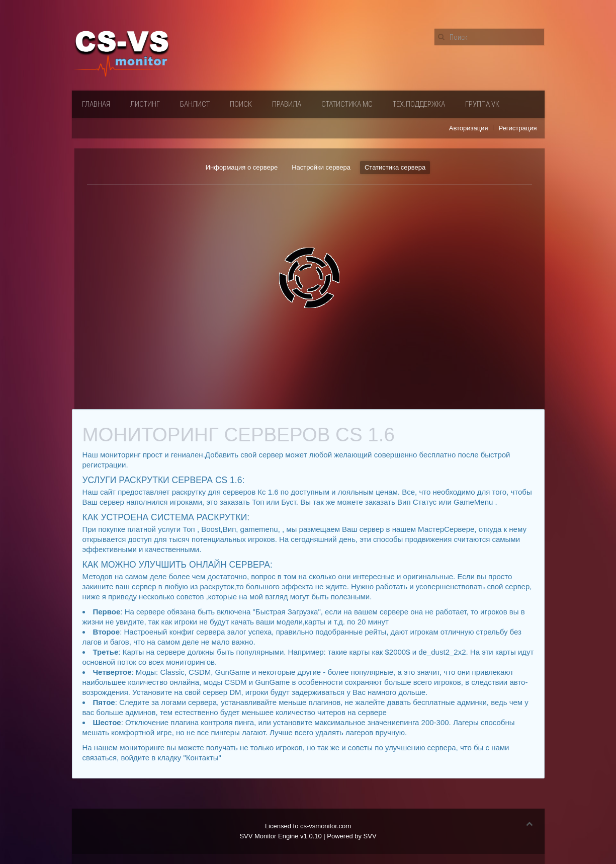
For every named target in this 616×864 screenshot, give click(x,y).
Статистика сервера (395, 167)
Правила (287, 104)
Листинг (145, 104)
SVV (370, 836)
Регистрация (518, 128)
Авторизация (469, 128)
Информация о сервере (242, 167)
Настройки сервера (321, 167)
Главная (96, 104)
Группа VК (482, 104)
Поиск (241, 104)
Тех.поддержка (419, 104)
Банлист (195, 104)
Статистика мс (347, 104)
